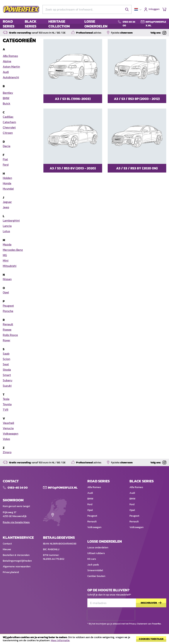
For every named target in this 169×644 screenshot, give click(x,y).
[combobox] (87, 9)
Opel (90, 510)
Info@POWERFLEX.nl (63, 488)
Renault (92, 522)
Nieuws (7, 549)
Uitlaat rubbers (96, 553)
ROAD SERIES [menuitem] (9, 24)
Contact (7, 544)
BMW (90, 499)
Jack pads (93, 565)
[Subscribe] (151, 603)
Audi (90, 493)
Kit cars (92, 559)
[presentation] (111, 615)
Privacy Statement (138, 624)
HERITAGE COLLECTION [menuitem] (59, 24)
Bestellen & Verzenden (16, 555)
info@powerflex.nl (156, 24)
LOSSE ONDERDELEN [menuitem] (96, 24)
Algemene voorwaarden (17, 566)
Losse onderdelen (98, 548)
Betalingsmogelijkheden (17, 561)
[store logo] (21, 9)
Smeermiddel (95, 570)
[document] (84, 640)
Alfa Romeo (94, 487)
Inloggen (154, 9)
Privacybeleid (11, 572)
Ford (90, 504)
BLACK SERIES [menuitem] (31, 24)
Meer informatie (60, 640)
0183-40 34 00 (18, 488)
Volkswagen (94, 527)
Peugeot (92, 516)
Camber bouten (96, 576)
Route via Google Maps (16, 522)
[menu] (58, 24)
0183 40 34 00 (129, 24)
